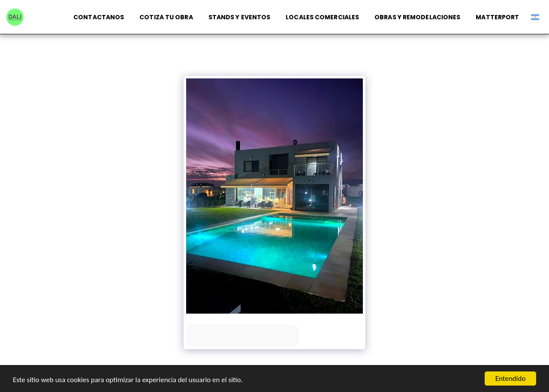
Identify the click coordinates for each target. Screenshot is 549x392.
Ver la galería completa (243, 335)
